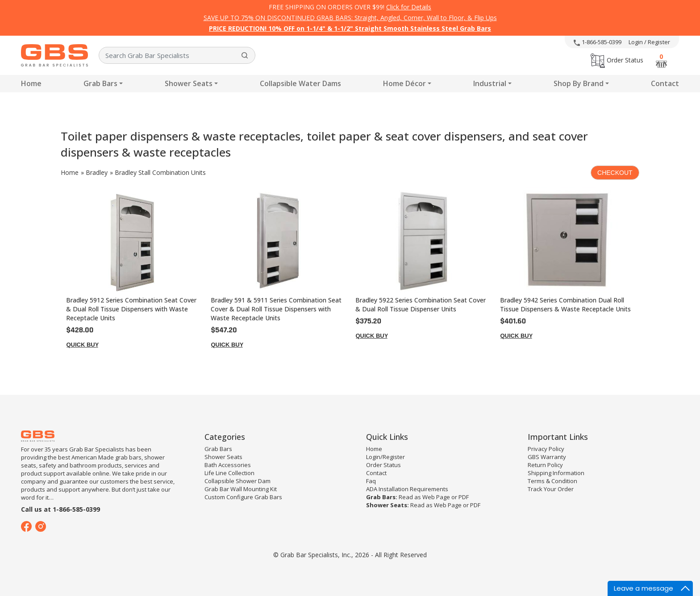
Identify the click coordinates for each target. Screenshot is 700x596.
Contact (665, 83)
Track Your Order (551, 489)
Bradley (97, 172)
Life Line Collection (229, 473)
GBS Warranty (547, 457)
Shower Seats (189, 83)
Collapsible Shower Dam (237, 481)
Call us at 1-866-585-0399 (60, 509)
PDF (464, 497)
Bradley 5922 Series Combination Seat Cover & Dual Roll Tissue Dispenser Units (421, 304)
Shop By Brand (579, 83)
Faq (371, 481)
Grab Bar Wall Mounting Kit (241, 489)
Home (31, 83)
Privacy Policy (546, 449)
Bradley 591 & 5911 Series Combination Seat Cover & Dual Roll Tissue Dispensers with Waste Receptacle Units (276, 309)
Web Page (436, 497)
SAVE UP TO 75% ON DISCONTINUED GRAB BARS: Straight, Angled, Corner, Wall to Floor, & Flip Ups (350, 18)
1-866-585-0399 (598, 42)
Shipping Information (556, 473)
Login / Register (649, 42)
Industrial (490, 83)
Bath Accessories (228, 465)
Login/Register (385, 457)
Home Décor (404, 83)
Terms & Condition (552, 481)
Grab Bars (100, 83)
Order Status (617, 60)
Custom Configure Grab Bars (243, 497)
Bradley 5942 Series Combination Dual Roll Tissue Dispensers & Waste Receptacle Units (565, 304)
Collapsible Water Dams (300, 83)
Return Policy (545, 465)
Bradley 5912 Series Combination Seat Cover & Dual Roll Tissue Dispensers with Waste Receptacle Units (131, 309)
